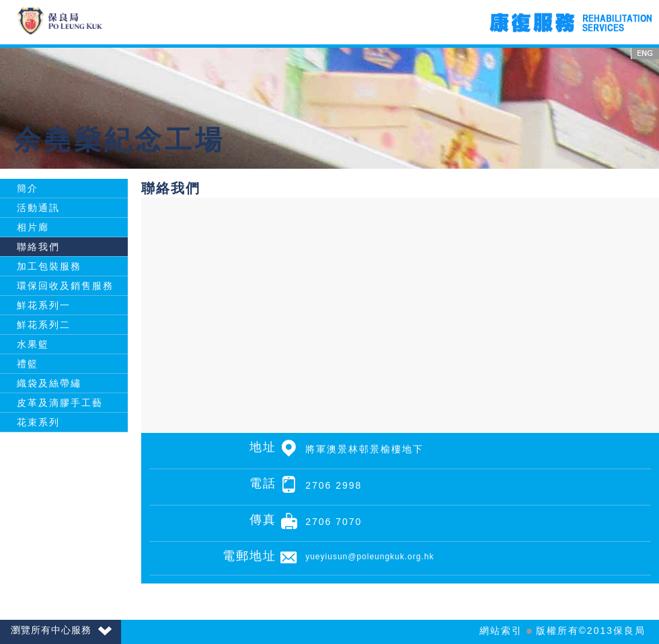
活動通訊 (38, 208)
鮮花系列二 (44, 325)
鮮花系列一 (44, 305)
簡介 (28, 188)
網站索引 (501, 631)
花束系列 (38, 422)
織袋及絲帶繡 (49, 383)
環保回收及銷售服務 (65, 286)
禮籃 (28, 364)
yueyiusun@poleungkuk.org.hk (370, 557)
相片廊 (33, 227)
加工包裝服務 (49, 266)
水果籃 (33, 344)
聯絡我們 (38, 247)
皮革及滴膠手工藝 (60, 403)
